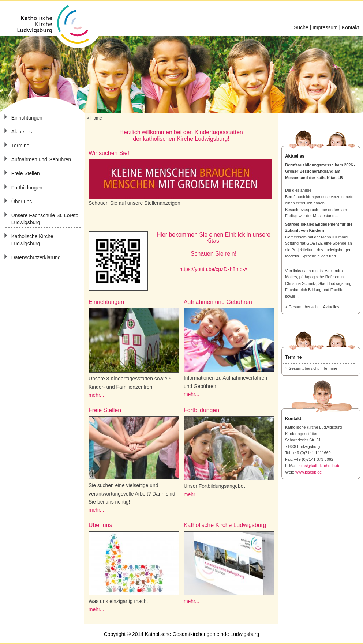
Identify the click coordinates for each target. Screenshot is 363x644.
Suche (301, 27)
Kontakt (350, 27)
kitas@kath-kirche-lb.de (319, 466)
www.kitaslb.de (308, 472)
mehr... (96, 395)
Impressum (325, 27)
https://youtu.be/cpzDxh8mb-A (214, 269)
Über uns (22, 202)
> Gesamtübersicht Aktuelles (314, 307)
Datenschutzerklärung (36, 257)
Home (96, 118)
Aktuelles (22, 132)
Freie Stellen (26, 173)
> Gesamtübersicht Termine (313, 368)
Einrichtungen (27, 118)
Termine (20, 146)
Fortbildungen (27, 188)
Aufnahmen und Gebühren (41, 159)
